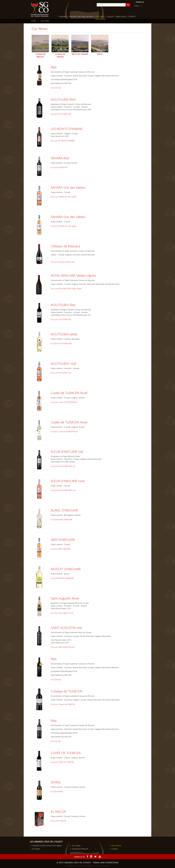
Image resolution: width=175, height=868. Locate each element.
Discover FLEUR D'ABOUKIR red (63, 466)
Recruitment (116, 846)
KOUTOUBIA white (64, 334)
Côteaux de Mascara (65, 246)
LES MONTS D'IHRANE (67, 129)
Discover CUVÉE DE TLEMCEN (62, 762)
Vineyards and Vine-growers (81, 17)
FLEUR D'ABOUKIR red (67, 452)
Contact (132, 17)
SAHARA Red (60, 158)
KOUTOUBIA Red (63, 99)
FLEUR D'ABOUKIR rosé (68, 481)
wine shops (121, 17)
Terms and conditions (106, 863)
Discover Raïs (56, 88)
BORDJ (56, 782)
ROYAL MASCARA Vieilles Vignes (73, 275)
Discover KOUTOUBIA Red (61, 114)
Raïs (54, 67)
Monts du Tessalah (80, 54)
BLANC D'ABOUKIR (64, 510)
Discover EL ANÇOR (58, 821)
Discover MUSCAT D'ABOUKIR (62, 578)
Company (62, 17)
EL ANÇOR (58, 811)
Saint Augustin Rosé (65, 598)
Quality (110, 17)
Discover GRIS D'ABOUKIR (61, 549)
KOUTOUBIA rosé (63, 363)
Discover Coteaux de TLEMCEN (63, 704)
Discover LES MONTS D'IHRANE (63, 141)
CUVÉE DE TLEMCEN (66, 753)
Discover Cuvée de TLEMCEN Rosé (64, 402)
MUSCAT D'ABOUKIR (66, 569)
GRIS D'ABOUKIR (63, 540)
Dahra (100, 54)
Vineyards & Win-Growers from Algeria (47, 846)
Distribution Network (80, 849)
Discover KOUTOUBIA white (61, 343)
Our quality (76, 846)
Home (34, 21)
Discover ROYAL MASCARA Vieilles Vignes (66, 289)
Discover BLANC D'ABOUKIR (61, 520)
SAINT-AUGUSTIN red (66, 628)
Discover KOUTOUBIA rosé (61, 373)
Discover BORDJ (57, 791)
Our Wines (100, 17)
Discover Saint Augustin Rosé (62, 613)
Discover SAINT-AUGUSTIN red (62, 647)
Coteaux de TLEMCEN (67, 691)
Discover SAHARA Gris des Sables (64, 197)
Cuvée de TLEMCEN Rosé (69, 393)
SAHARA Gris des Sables (68, 187)
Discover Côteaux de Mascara (63, 262)
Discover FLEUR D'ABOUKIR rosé (63, 490)
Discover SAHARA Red (59, 167)
